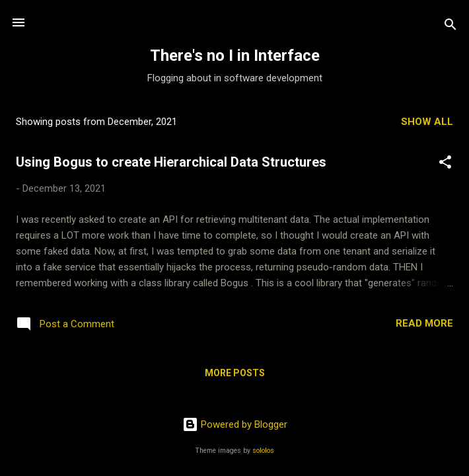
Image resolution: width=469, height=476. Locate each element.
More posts (235, 373)
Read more (424, 323)
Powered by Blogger (235, 424)
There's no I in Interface (235, 56)
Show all (427, 122)
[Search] (451, 27)
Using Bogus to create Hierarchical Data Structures (171, 162)
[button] (445, 164)
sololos (263, 451)
